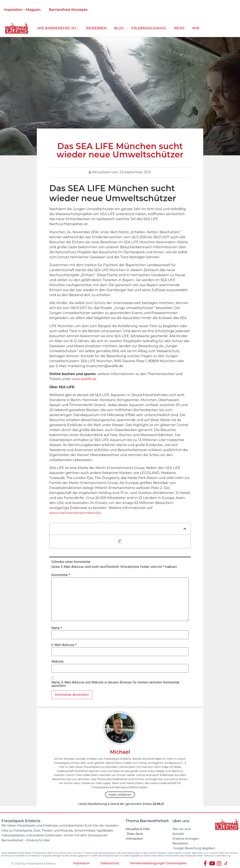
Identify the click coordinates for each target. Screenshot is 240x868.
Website (58, 662)
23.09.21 (158, 804)
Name (57, 628)
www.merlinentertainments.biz (75, 513)
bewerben (96, 28)
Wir (195, 28)
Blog (119, 28)
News (179, 28)
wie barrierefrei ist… (58, 28)
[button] (185, 529)
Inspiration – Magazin (22, 10)
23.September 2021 (135, 172)
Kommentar (61, 575)
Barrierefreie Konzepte (68, 10)
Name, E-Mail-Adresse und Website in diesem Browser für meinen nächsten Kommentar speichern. (115, 684)
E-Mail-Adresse (64, 645)
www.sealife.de (84, 379)
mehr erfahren (120, 795)
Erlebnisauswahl (149, 28)
